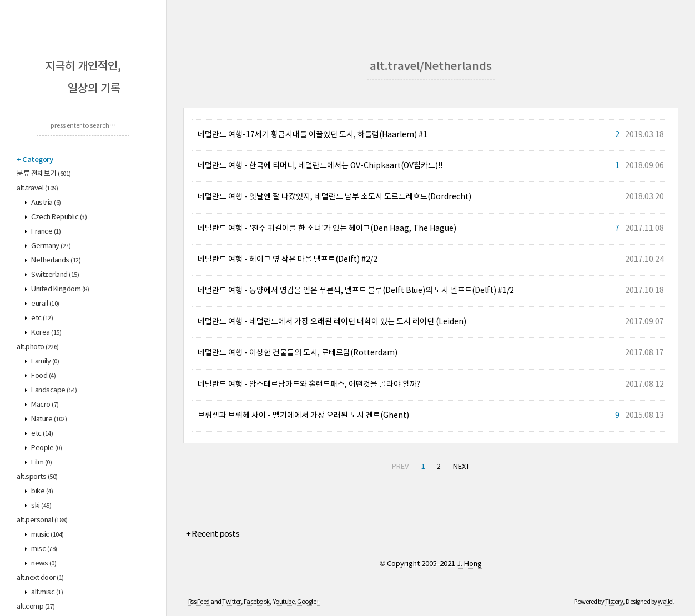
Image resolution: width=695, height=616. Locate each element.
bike (42, 491)
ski (41, 506)
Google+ (308, 602)
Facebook (257, 602)
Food (43, 376)
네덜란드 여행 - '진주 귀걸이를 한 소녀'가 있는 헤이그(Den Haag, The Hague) (327, 229)
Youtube (284, 602)
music (47, 535)
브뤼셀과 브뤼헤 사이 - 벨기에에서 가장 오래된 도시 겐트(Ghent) (303, 416)
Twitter (231, 602)
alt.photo (38, 347)
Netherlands (56, 261)
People (46, 448)
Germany (51, 246)
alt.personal (42, 520)
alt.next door (40, 578)
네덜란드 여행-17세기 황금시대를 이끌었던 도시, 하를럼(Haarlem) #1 (313, 135)
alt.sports (37, 477)
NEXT (461, 467)
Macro (44, 405)
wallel (666, 602)
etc (42, 318)
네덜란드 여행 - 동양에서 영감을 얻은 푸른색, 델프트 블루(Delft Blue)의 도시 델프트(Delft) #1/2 (356, 291)
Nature (49, 419)
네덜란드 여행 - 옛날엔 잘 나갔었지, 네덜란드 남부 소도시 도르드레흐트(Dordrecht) (334, 197)
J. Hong (469, 564)
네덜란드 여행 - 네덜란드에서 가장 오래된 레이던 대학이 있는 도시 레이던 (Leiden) (332, 322)
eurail (45, 304)
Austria (46, 203)
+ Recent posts (213, 534)
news (43, 564)
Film (41, 463)
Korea (46, 333)
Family (45, 362)
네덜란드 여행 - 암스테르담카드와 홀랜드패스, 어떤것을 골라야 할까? (309, 385)
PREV (400, 467)
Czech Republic (59, 217)
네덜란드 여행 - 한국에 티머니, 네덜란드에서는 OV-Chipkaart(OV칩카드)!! (320, 166)
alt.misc (47, 592)
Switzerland (55, 275)
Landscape (54, 390)
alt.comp (36, 607)
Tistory (614, 602)
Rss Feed (199, 602)
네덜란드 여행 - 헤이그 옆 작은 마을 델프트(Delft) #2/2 (288, 260)
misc (44, 549)
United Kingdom (60, 289)
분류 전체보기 (44, 174)
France (46, 232)
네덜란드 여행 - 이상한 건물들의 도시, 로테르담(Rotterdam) (298, 353)
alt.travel (37, 188)
